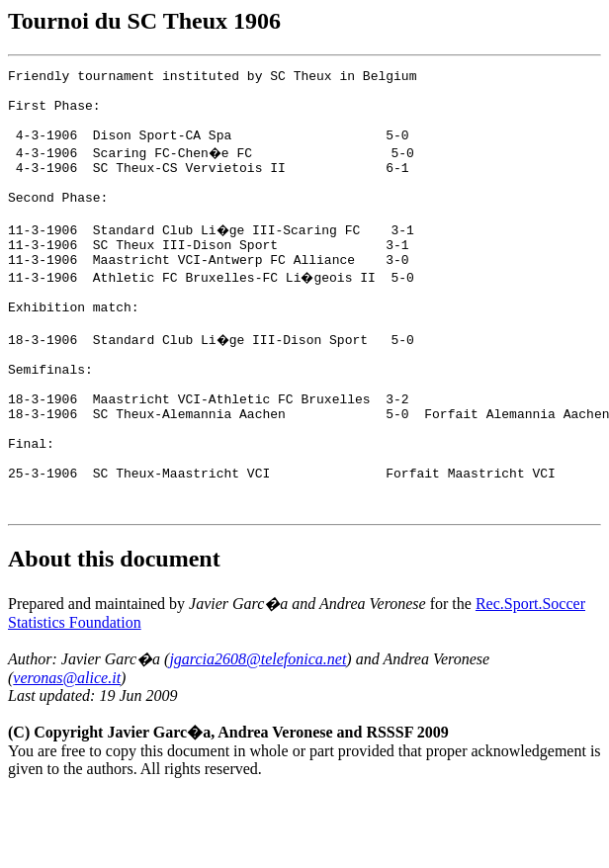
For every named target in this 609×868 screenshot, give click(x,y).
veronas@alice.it (67, 752)
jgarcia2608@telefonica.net (258, 733)
